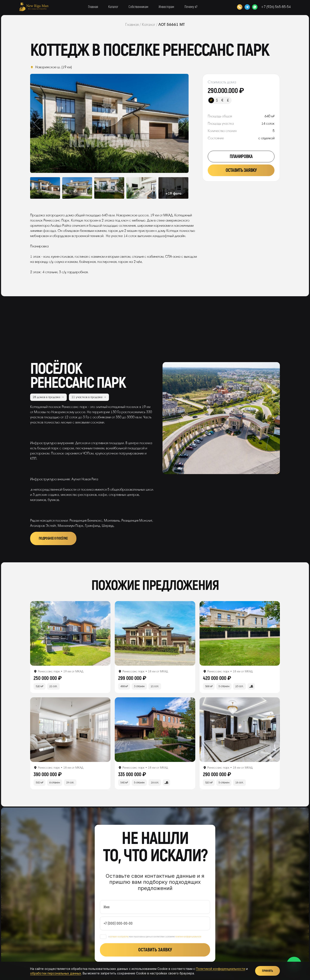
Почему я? (191, 7)
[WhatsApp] (255, 7)
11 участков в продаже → (89, 397)
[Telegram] (247, 7)
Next (173, 123)
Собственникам (138, 7)
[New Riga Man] (34, 7)
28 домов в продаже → (48, 397)
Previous (46, 123)
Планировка (241, 157)
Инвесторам (166, 7)
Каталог (113, 7)
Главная (93, 7)
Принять (267, 971)
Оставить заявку (241, 170)
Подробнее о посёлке (53, 538)
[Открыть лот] (70, 633)
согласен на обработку (119, 937)
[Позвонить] (240, 7)
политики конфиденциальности (188, 937)
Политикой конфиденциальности (221, 969)
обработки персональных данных (56, 973)
